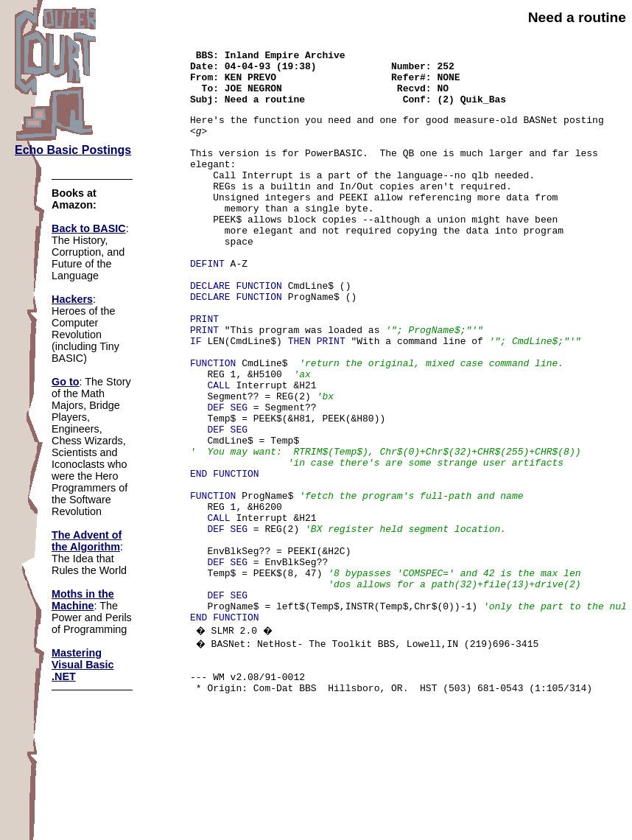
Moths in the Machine (83, 600)
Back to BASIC (89, 228)
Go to (66, 382)
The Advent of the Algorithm (87, 541)
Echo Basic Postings (73, 150)
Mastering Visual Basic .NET (83, 665)
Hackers (72, 299)
